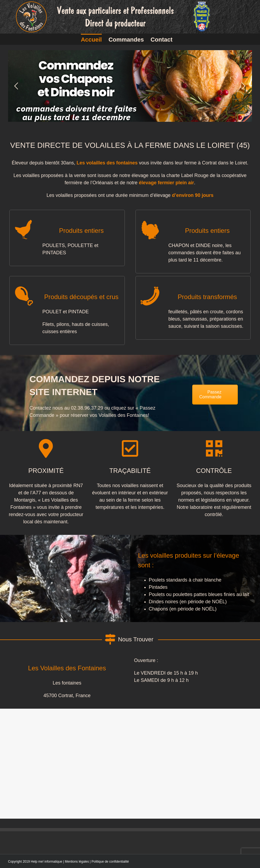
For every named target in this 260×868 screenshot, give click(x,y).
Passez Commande (210, 394)
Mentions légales (77, 862)
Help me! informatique (46, 862)
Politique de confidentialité (110, 862)
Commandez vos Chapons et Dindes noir (76, 79)
